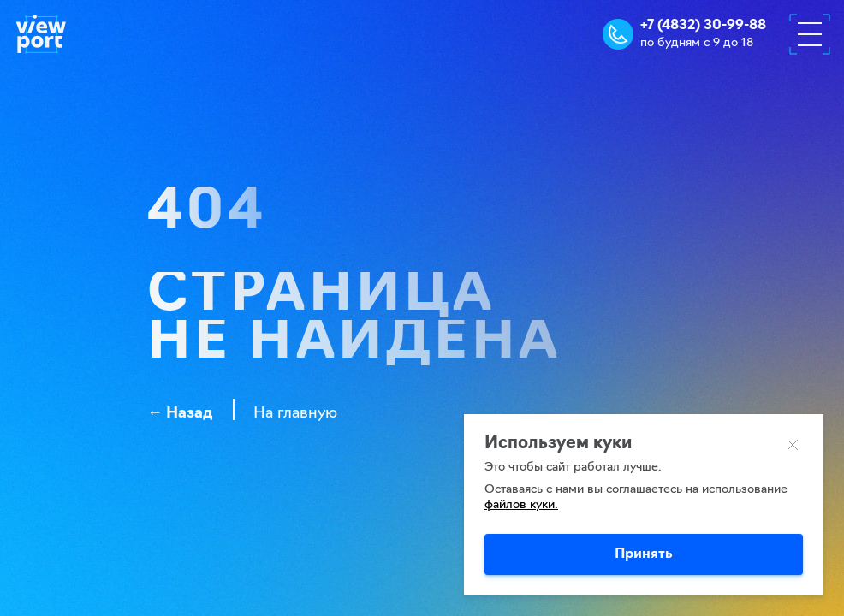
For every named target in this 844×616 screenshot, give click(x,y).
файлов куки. (521, 505)
